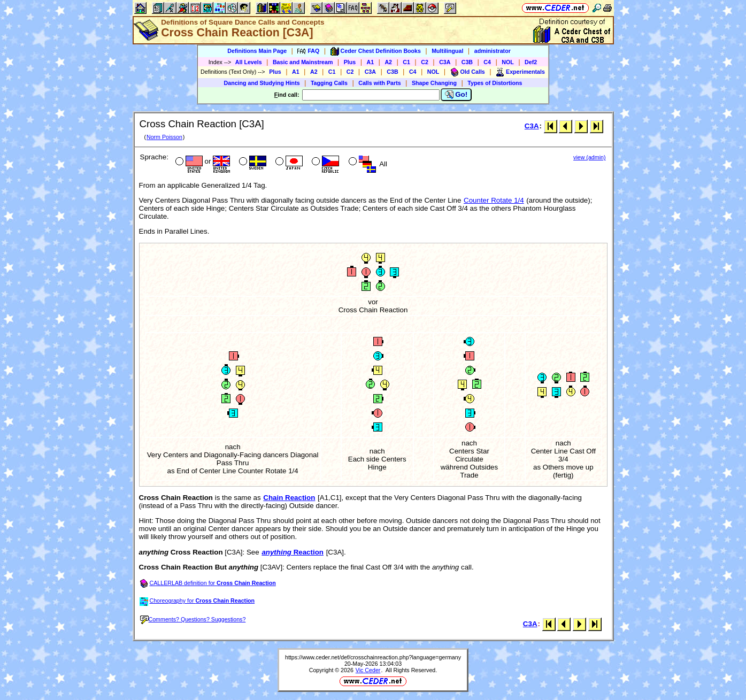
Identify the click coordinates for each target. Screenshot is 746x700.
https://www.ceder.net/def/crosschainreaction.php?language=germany (373, 657)
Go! (456, 95)
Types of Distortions (495, 83)
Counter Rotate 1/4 (494, 200)
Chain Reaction (289, 498)
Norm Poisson (164, 137)
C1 (406, 62)
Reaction (293, 552)
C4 (487, 62)
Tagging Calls (329, 83)
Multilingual (447, 51)
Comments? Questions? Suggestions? (193, 619)
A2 (388, 62)
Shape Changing (434, 83)
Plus (350, 62)
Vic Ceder (368, 670)
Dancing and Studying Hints (262, 83)
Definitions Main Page (257, 51)
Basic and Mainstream (303, 62)
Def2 (531, 62)
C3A (445, 62)
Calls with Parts (379, 83)
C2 (425, 62)
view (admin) (589, 157)
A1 (371, 62)
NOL (508, 62)
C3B (467, 62)
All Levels (249, 62)
